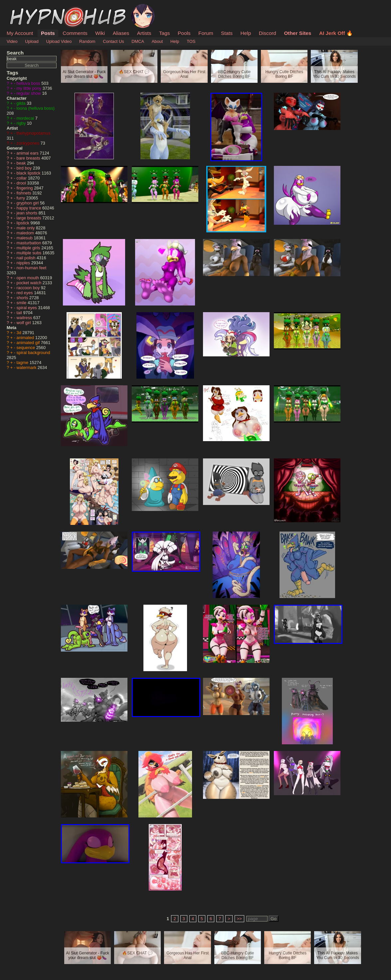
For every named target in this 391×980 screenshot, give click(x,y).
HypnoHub (25, 8)
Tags (164, 33)
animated (26, 338)
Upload (32, 41)
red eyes (25, 293)
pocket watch (30, 283)
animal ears (28, 153)
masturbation (30, 243)
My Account (20, 33)
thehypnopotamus (34, 133)
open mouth (28, 278)
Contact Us (113, 41)
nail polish (27, 258)
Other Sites (297, 33)
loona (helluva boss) (36, 108)
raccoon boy (29, 288)
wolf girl (24, 323)
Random (87, 41)
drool (22, 183)
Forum (206, 33)
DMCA (138, 41)
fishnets (25, 193)
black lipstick (29, 173)
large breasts (30, 218)
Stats (227, 33)
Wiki (100, 33)
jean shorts (28, 213)
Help (246, 33)
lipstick (24, 223)
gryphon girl (28, 203)
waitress (25, 318)
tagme (23, 363)
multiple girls (29, 248)
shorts (23, 298)
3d (20, 333)
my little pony (30, 88)
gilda (22, 103)
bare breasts (29, 158)
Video (12, 41)
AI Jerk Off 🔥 (336, 33)
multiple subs (30, 253)
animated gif (29, 343)
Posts (48, 33)
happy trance (30, 208)
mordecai (26, 118)
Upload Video (59, 41)
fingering (25, 188)
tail (20, 313)
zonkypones (29, 143)
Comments (75, 33)
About (157, 41)
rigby (22, 123)
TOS (191, 41)
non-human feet (32, 268)
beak (22, 163)
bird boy (25, 168)
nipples (24, 263)
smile (22, 303)
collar (22, 178)
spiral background (33, 353)
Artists (144, 33)
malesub (25, 238)
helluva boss (29, 83)
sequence (26, 348)
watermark (27, 367)
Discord (268, 33)
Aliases (121, 33)
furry (21, 198)
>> (239, 919)
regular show (29, 93)
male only (26, 228)
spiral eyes (27, 308)
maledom (26, 233)
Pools (184, 33)
